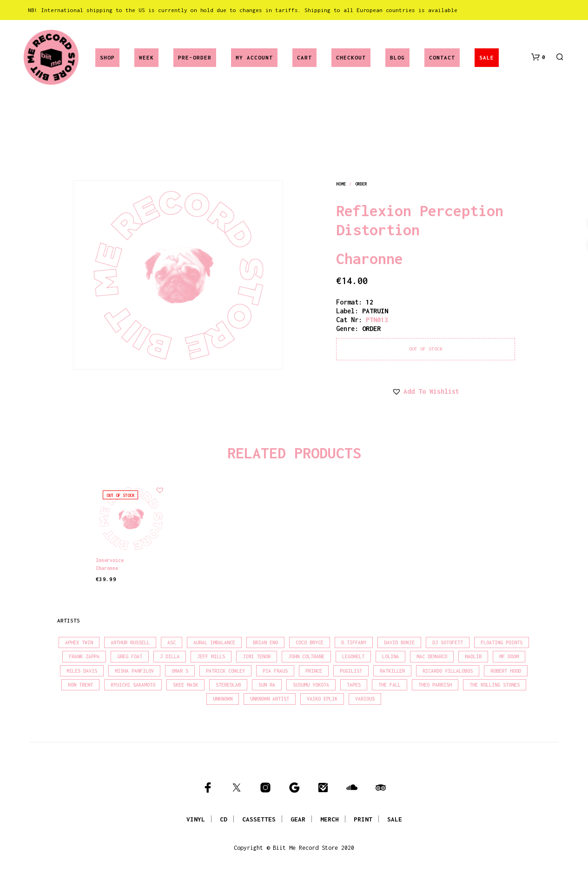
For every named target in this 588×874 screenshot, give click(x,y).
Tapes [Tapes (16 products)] (354, 685)
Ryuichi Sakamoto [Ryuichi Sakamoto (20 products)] (133, 685)
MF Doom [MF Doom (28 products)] (509, 656)
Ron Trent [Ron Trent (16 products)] (80, 685)
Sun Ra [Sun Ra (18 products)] (267, 685)
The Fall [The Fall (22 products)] (390, 685)
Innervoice (110, 560)
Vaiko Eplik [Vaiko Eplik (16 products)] (322, 699)
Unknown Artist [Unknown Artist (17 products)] (270, 699)
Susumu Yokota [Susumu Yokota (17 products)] (311, 685)
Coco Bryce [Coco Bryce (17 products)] (310, 642)
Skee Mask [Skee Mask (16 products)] (185, 685)
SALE (487, 57)
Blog (397, 57)
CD (224, 819)
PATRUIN (375, 311)
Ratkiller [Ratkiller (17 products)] (392, 671)
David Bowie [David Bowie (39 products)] (399, 642)
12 (370, 302)
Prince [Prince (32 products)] (314, 671)
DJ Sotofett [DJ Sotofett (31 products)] (448, 642)
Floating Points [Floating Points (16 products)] (502, 642)
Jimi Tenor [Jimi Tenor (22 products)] (257, 656)
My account (254, 57)
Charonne (370, 258)
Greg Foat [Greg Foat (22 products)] (130, 656)
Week (146, 57)
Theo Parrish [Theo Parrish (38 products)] (435, 685)
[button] (538, 57)
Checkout (351, 57)
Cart (304, 57)
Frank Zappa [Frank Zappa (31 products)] (84, 656)
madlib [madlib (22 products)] (473, 656)
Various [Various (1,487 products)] (365, 699)
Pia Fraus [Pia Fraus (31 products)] (275, 671)
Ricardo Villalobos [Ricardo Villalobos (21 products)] (448, 671)
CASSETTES (259, 819)
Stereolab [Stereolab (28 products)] (228, 685)
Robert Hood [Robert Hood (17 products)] (506, 671)
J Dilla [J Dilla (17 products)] (170, 656)
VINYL (196, 819)
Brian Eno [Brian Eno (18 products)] (265, 642)
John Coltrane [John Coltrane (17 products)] (306, 656)
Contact (442, 57)
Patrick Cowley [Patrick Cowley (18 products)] (225, 671)
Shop (107, 57)
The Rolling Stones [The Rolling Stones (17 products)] (495, 685)
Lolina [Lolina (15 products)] (390, 656)
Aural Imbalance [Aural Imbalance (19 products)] (214, 642)
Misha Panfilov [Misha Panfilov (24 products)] (134, 671)
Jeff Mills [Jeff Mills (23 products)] (211, 656)
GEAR (298, 819)
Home (341, 184)
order (361, 184)
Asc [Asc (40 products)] (172, 642)
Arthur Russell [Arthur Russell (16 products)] (130, 642)
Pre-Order (195, 57)
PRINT (363, 819)
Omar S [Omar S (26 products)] (180, 671)
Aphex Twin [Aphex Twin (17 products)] (79, 642)
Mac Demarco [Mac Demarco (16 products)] (432, 656)
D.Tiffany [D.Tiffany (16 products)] (354, 642)
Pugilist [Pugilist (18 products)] (351, 671)
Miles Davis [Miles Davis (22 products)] (82, 671)
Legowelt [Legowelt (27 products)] (353, 656)
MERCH (330, 819)
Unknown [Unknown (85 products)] (223, 699)
